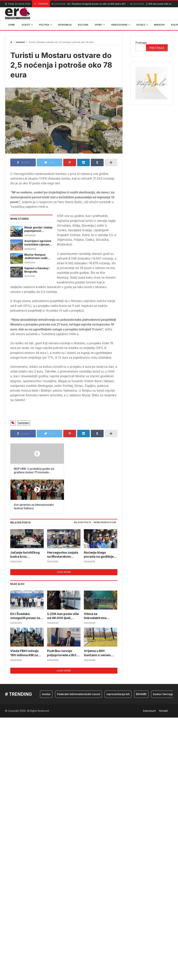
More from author (105, 486)
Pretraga (141, 43)
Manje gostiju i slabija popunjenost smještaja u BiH (38, 229)
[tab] (83, 487)
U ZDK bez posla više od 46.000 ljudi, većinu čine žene (63, 580)
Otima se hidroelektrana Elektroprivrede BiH (99, 580)
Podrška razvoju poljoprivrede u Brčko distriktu (60, 617)
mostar (46, 658)
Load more (64, 536)
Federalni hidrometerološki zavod (79, 658)
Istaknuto (20, 42)
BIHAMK (141, 658)
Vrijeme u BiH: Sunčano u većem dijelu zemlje (97, 617)
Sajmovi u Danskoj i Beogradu (37, 270)
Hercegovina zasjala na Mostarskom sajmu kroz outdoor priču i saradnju (63, 519)
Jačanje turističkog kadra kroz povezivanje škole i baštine (25, 519)
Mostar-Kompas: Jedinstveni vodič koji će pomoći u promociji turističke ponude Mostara (37, 257)
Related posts (83, 486)
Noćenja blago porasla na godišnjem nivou (100, 519)
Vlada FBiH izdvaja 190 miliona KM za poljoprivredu (25, 617)
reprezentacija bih (118, 658)
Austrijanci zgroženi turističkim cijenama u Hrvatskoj (38, 243)
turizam (24, 423)
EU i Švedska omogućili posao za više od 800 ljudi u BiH (88, 4)
